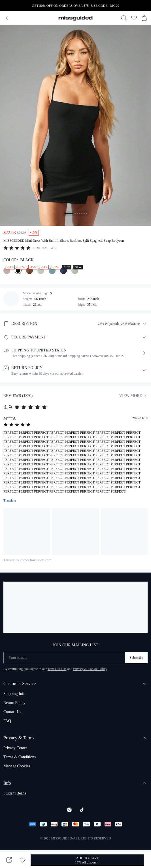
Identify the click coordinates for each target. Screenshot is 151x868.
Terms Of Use (57, 669)
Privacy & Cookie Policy (90, 669)
